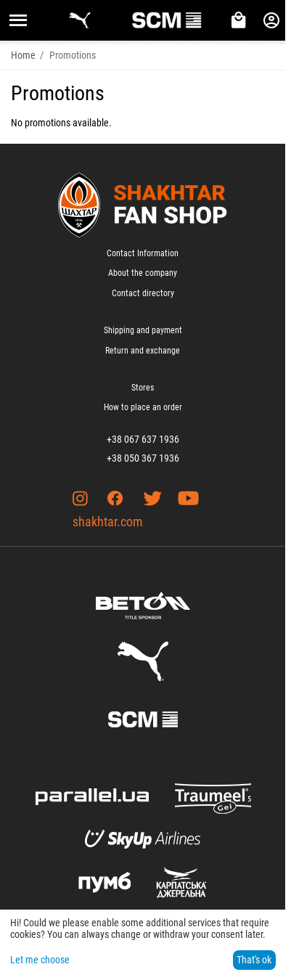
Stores (143, 388)
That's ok (254, 960)
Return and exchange (143, 351)
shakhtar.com (108, 522)
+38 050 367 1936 (143, 458)
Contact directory (143, 293)
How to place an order (143, 407)
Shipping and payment (143, 330)
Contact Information (143, 253)
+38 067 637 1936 (143, 439)
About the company (143, 273)
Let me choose (40, 960)
